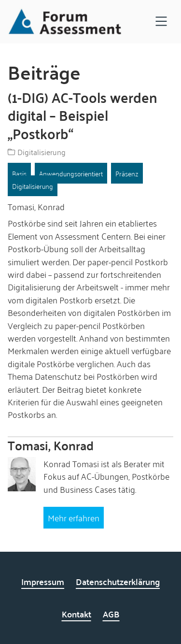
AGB (111, 614)
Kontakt (77, 614)
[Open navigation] (161, 22)
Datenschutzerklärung (118, 581)
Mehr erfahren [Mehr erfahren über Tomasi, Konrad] (74, 517)
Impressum (43, 581)
